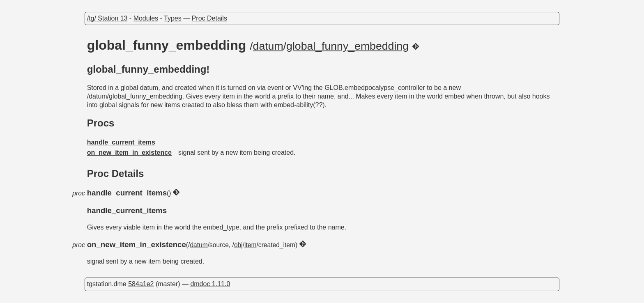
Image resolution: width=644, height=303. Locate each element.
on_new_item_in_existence (129, 153)
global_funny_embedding (347, 46)
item (250, 245)
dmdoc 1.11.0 (210, 284)
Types (173, 18)
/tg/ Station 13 (107, 18)
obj (238, 245)
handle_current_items (121, 142)
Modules (146, 18)
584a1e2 (141, 284)
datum (268, 46)
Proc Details (209, 18)
